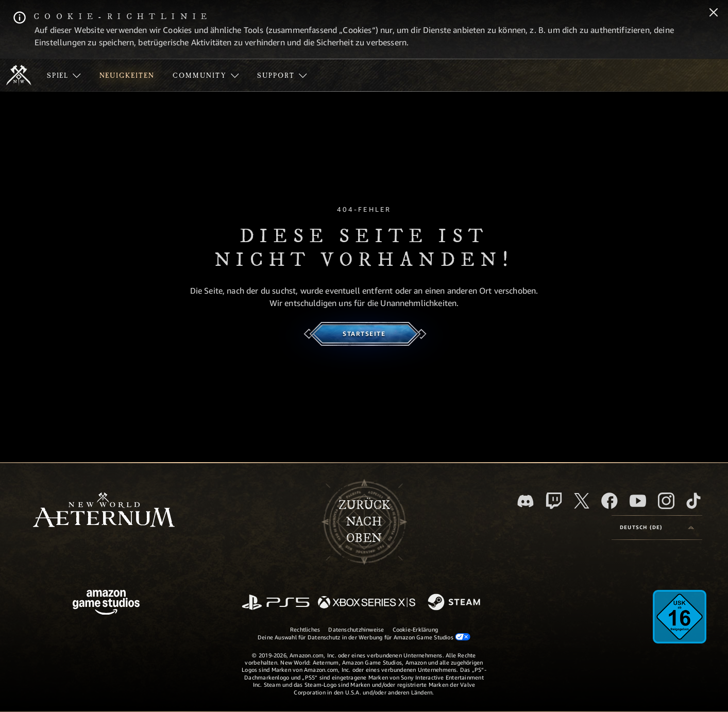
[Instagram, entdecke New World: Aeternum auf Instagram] (666, 501)
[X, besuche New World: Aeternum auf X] (582, 501)
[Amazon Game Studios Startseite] (106, 604)
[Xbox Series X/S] (367, 603)
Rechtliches (305, 629)
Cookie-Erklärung (416, 629)
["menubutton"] (64, 75)
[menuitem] (64, 75)
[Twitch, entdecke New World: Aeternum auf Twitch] (554, 501)
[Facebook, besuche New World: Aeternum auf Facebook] (610, 501)
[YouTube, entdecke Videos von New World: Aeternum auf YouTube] (638, 501)
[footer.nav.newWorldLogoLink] (104, 511)
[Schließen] (714, 13)
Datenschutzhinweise (356, 629)
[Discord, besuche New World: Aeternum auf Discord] (526, 501)
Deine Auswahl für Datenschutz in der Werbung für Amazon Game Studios (364, 637)
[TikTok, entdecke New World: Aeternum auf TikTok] (693, 501)
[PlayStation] (276, 603)
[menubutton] (657, 528)
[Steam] (455, 603)
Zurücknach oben (364, 522)
